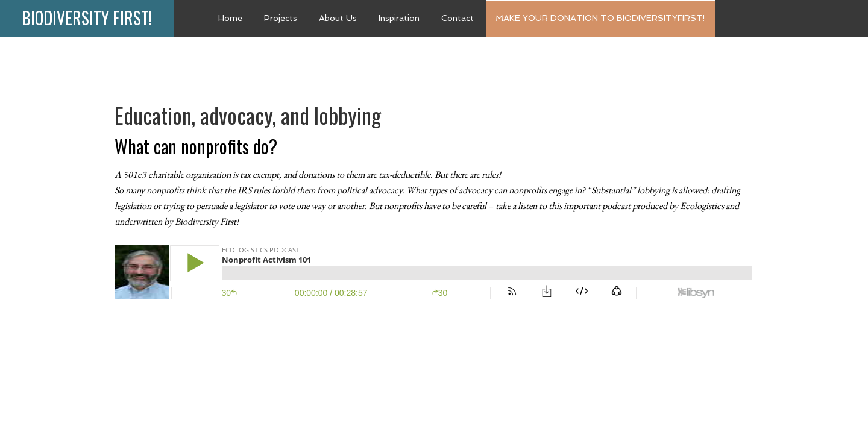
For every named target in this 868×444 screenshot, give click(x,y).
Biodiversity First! (87, 18)
